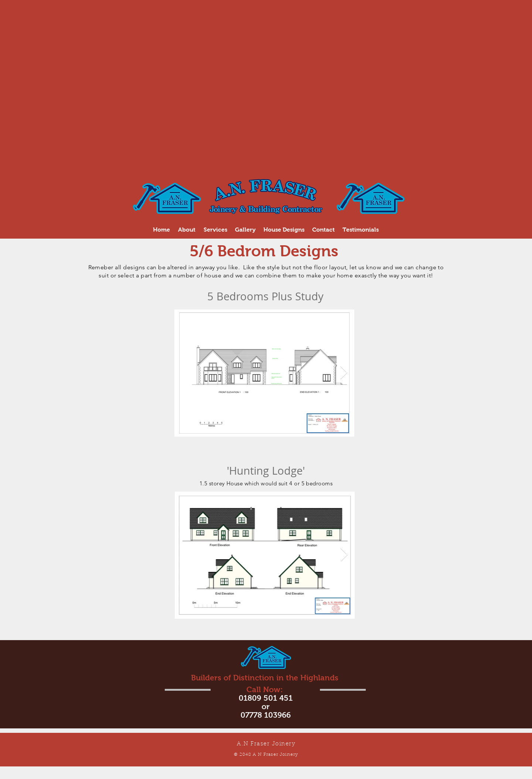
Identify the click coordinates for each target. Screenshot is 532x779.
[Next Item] (344, 373)
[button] (215, 230)
